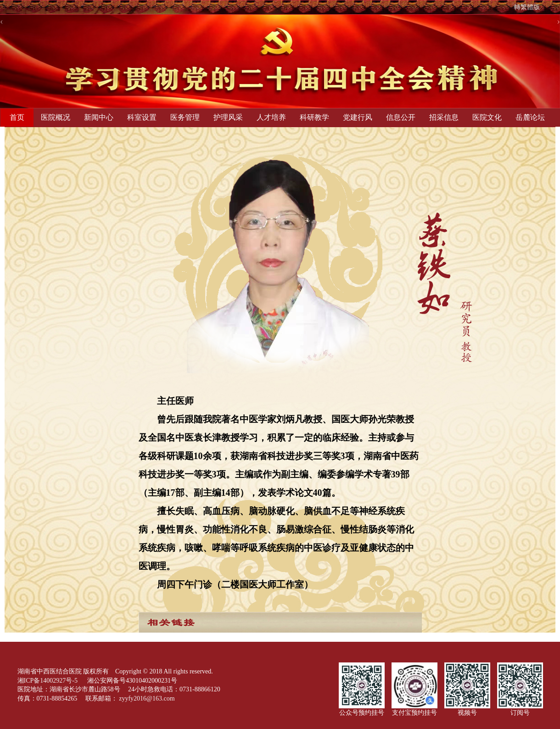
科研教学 (314, 117)
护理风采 (228, 117)
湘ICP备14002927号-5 (48, 681)
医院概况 (56, 117)
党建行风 (358, 117)
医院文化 (487, 117)
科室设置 (142, 117)
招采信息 (444, 117)
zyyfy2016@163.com (147, 698)
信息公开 (401, 117)
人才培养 (271, 117)
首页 (17, 117)
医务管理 (185, 117)
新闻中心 (99, 117)
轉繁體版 (527, 7)
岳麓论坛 (530, 117)
